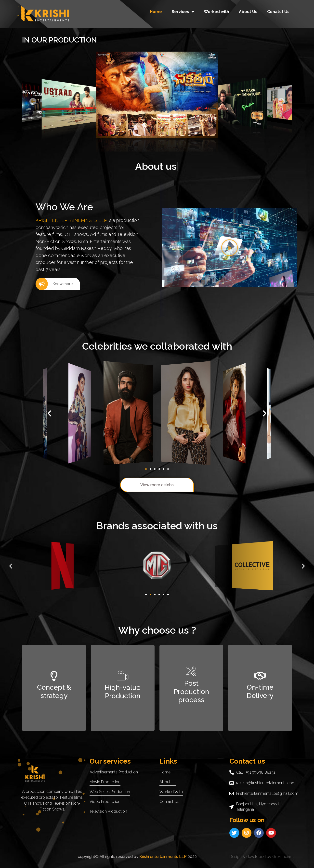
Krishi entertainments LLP (163, 857)
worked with (171, 792)
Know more (54, 284)
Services (183, 12)
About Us (248, 12)
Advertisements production (114, 772)
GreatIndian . (283, 857)
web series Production (110, 792)
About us (168, 782)
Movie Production (105, 782)
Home (156, 12)
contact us (169, 802)
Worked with (216, 12)
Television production (108, 811)
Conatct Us (278, 12)
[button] (33, 101)
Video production (105, 802)
